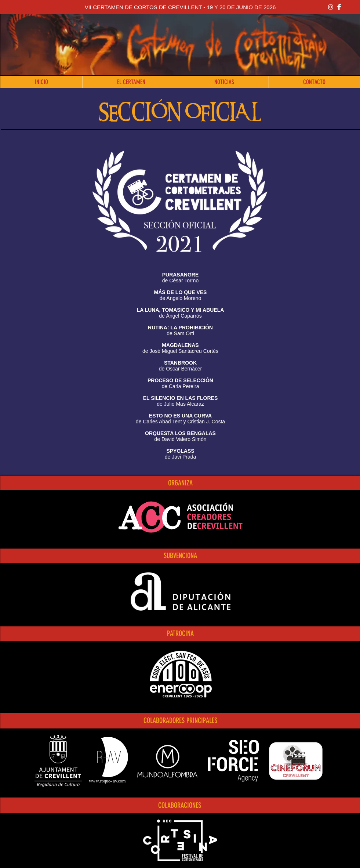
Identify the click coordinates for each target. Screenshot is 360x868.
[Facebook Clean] (339, 7)
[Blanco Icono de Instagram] (331, 7)
